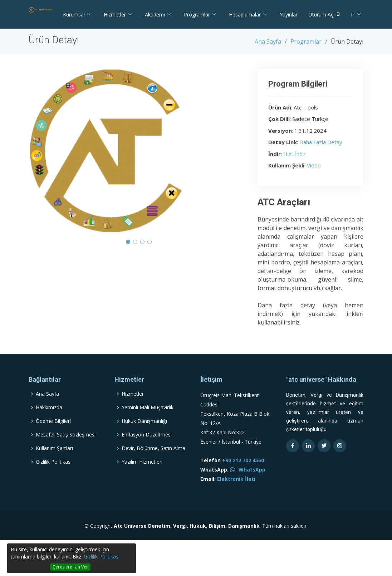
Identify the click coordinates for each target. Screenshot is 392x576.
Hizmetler (133, 407)
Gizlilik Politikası (102, 557)
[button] (128, 242)
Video (314, 165)
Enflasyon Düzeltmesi (147, 448)
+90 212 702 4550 (243, 474)
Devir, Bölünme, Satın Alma (153, 462)
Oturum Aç (321, 14)
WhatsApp (248, 483)
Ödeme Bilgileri (53, 435)
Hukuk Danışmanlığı (144, 435)
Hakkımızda (49, 421)
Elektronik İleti (236, 492)
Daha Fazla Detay (321, 142)
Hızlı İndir (295, 154)
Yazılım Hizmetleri (142, 475)
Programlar (306, 42)
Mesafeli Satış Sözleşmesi (66, 448)
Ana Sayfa (268, 42)
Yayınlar (289, 14)
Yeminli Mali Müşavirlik (148, 421)
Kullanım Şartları (54, 462)
